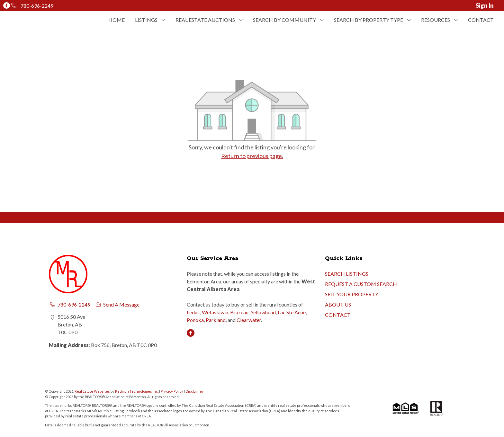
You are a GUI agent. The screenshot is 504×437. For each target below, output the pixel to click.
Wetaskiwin (215, 312)
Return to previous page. (252, 156)
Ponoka (195, 320)
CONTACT (481, 20)
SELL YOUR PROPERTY (352, 294)
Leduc (193, 312)
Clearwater (249, 320)
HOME (117, 20)
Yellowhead (263, 312)
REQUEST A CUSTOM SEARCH (361, 284)
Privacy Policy (172, 391)
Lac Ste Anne (292, 312)
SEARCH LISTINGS (347, 274)
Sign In (485, 5)
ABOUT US (338, 304)
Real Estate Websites (93, 391)
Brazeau (239, 312)
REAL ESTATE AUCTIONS (205, 20)
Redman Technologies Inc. (137, 391)
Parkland (216, 320)
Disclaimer (194, 391)
